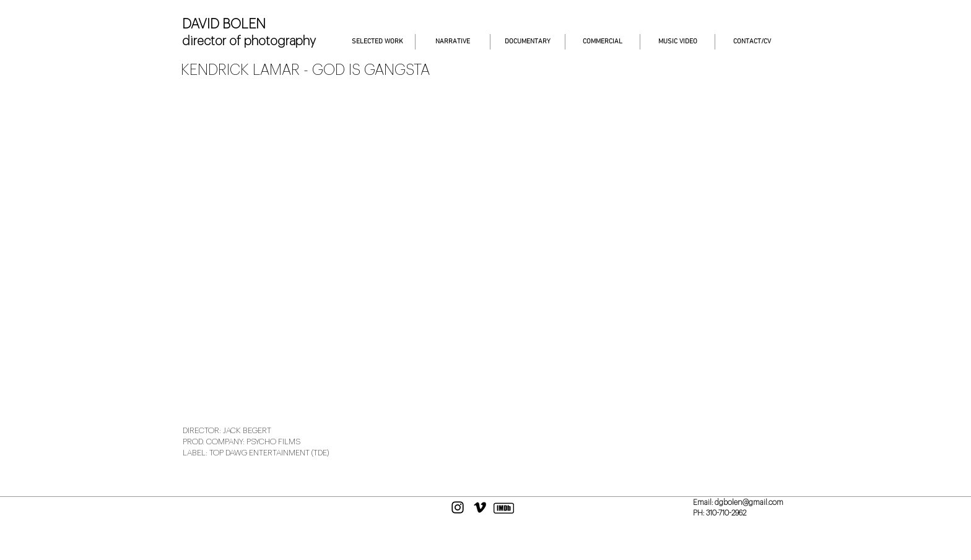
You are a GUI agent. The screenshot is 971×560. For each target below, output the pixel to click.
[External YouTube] (485, 250)
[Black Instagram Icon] (458, 507)
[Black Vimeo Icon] (480, 507)
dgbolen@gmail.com (749, 502)
